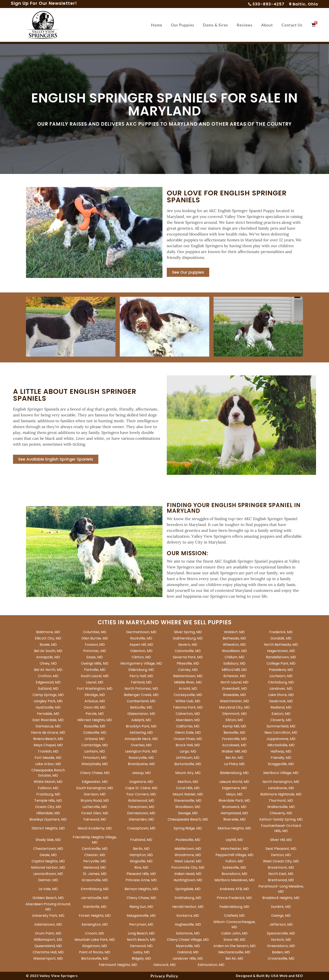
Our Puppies (183, 25)
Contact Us (292, 25)
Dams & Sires (216, 25)
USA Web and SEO (287, 976)
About (267, 25)
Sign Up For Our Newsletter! (44, 3)
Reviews (245, 25)
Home (157, 25)
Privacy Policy (164, 976)
